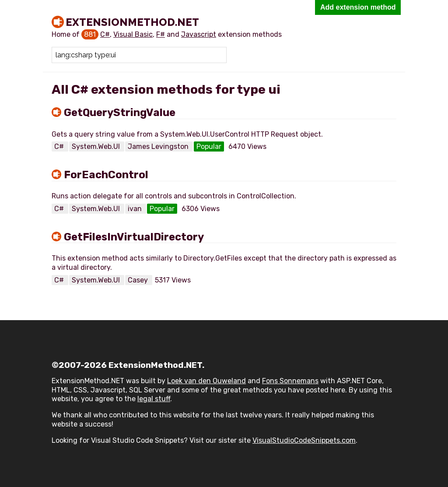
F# (161, 34)
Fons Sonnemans (290, 381)
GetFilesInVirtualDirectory (134, 237)
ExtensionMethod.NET (132, 22)
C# (105, 34)
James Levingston (159, 146)
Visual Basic (133, 34)
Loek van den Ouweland (206, 381)
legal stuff (154, 399)
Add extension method (358, 7)
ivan (136, 209)
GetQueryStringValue (120, 113)
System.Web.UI (97, 146)
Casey (139, 280)
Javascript (199, 34)
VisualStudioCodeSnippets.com (304, 440)
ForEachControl (106, 175)
